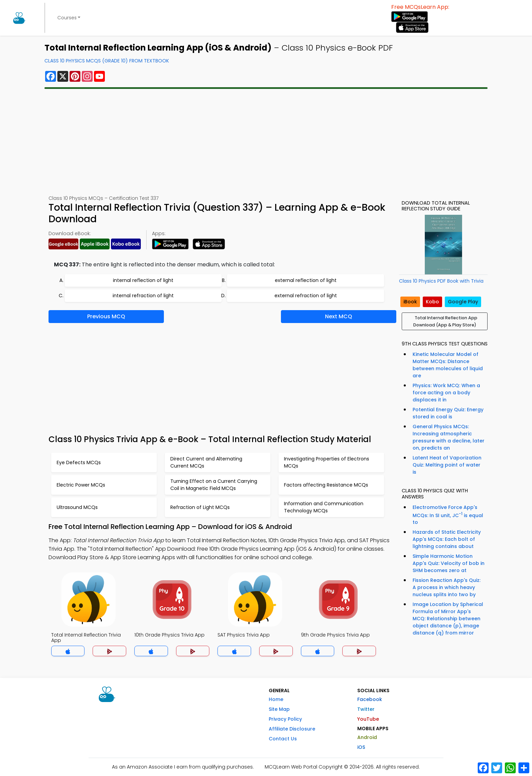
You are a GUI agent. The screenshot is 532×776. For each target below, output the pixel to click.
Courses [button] (67, 18)
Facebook (370, 699)
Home (276, 699)
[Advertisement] (266, 142)
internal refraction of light (143, 296)
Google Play (463, 302)
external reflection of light (306, 280)
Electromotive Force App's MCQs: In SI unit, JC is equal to (448, 515)
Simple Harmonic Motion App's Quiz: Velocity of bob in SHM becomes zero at (449, 563)
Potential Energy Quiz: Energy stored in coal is (448, 413)
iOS (361, 747)
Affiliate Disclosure (292, 729)
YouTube (368, 719)
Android (367, 737)
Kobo (432, 302)
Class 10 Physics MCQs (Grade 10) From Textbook (107, 61)
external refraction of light (306, 296)
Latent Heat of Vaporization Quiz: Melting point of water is (447, 465)
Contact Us (283, 739)
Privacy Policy (285, 719)
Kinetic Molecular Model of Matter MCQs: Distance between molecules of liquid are (448, 365)
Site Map (279, 709)
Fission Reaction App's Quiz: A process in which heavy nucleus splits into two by (446, 587)
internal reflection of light (143, 280)
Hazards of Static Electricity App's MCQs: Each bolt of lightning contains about (447, 539)
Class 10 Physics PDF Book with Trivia (441, 281)
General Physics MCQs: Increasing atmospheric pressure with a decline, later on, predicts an (449, 437)
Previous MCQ (106, 316)
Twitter (366, 709)
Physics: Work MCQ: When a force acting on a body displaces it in (446, 393)
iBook (410, 302)
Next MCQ (339, 316)
